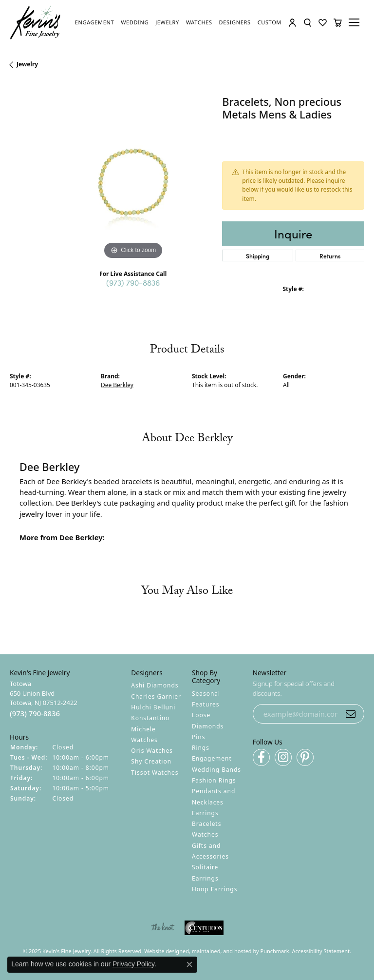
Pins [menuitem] (198, 737)
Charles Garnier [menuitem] (156, 696)
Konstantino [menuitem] (150, 718)
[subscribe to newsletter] (351, 714)
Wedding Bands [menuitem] (216, 770)
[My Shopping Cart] (338, 23)
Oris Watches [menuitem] (152, 751)
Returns (330, 256)
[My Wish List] (323, 23)
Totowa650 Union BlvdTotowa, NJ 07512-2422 (44, 699)
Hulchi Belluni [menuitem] (153, 707)
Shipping (258, 256)
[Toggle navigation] (355, 22)
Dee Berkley (117, 385)
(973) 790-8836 (133, 282)
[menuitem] (162, 928)
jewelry (27, 64)
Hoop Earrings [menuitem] (215, 889)
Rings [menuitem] (201, 748)
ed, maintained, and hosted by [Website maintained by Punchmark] (222, 951)
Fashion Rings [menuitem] (214, 780)
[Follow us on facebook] (261, 757)
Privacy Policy (133, 964)
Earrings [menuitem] (205, 813)
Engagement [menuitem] (212, 758)
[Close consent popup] (189, 964)
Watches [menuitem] (205, 834)
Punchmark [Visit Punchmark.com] (275, 951)
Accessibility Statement (321, 951)
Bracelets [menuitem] (206, 824)
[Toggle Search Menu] (308, 23)
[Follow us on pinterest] (305, 757)
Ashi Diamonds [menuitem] (155, 685)
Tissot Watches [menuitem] (155, 773)
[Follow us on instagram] (283, 757)
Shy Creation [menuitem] (151, 761)
